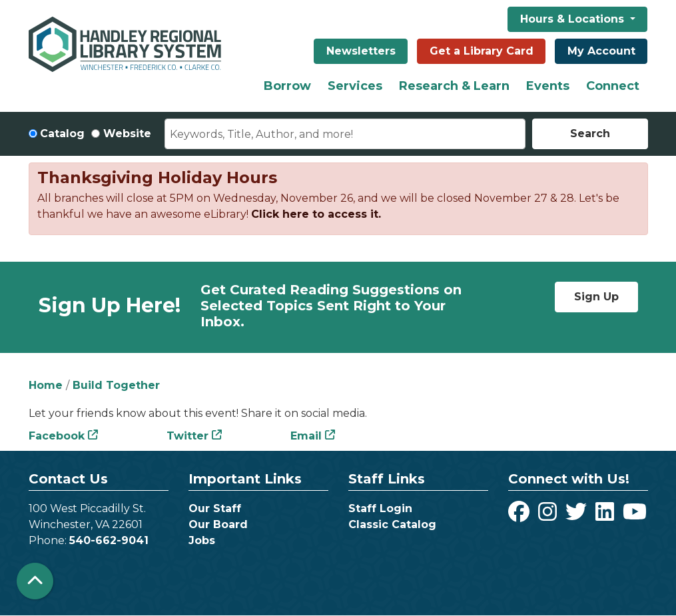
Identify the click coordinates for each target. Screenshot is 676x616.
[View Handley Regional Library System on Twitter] (578, 516)
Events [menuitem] (548, 86)
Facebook (57, 436)
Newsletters (361, 51)
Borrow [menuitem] (287, 86)
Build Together (116, 385)
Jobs (202, 540)
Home (46, 385)
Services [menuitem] (355, 86)
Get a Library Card (482, 51)
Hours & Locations (574, 19)
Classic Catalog (392, 524)
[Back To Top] (35, 581)
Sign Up (596, 297)
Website (127, 134)
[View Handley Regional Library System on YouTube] (635, 516)
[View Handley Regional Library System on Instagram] (549, 516)
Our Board (218, 524)
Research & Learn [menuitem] (454, 86)
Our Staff (215, 508)
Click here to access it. (316, 214)
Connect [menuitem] (613, 86)
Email (306, 436)
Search (590, 134)
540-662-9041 (109, 540)
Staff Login (380, 508)
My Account (601, 51)
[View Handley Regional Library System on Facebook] (520, 516)
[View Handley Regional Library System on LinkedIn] (606, 516)
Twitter (187, 436)
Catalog (62, 134)
